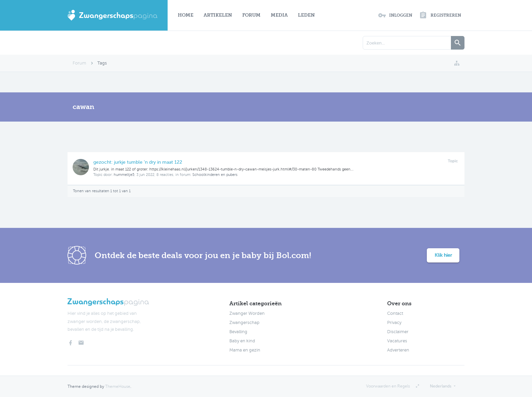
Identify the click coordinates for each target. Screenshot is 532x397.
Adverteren (398, 350)
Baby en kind (242, 341)
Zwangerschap (244, 323)
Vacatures (397, 341)
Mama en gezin (245, 350)
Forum (251, 15)
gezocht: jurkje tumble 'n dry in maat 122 (138, 162)
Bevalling (238, 332)
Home (186, 15)
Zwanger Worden (247, 313)
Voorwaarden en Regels (388, 386)
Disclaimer (398, 332)
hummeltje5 (124, 175)
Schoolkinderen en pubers (215, 175)
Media (279, 15)
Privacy (394, 323)
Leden (306, 15)
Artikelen (218, 15)
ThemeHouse (118, 386)
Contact (395, 313)
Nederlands (441, 386)
